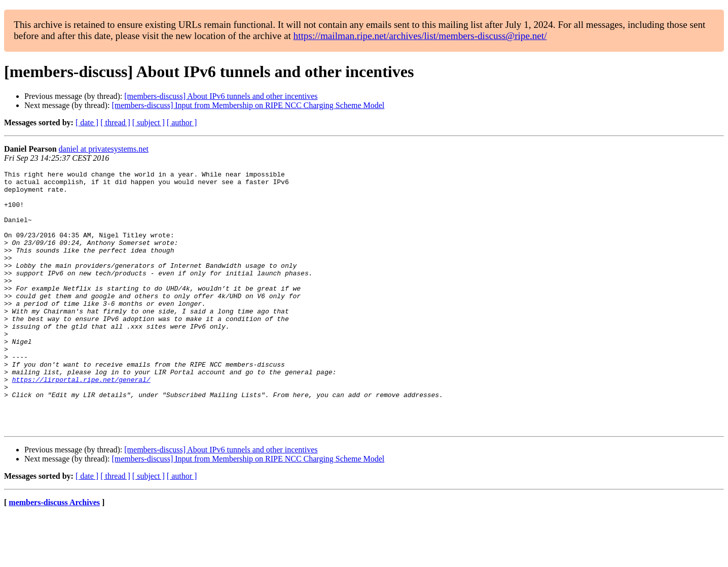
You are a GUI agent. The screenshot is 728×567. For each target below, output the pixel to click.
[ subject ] (149, 122)
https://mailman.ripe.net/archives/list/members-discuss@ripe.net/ (420, 36)
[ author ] (182, 122)
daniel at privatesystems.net (104, 149)
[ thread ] (115, 122)
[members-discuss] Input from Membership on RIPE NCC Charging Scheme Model (248, 105)
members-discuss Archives (54, 554)
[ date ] (87, 122)
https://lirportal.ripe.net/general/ (81, 422)
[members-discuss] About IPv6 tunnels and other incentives (221, 96)
